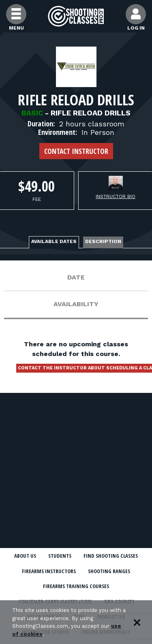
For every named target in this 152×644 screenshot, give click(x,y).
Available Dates (54, 241)
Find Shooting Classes (111, 556)
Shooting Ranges (109, 571)
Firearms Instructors (49, 571)
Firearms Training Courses (76, 586)
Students (60, 556)
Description (103, 241)
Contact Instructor (76, 151)
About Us (25, 556)
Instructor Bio (116, 196)
